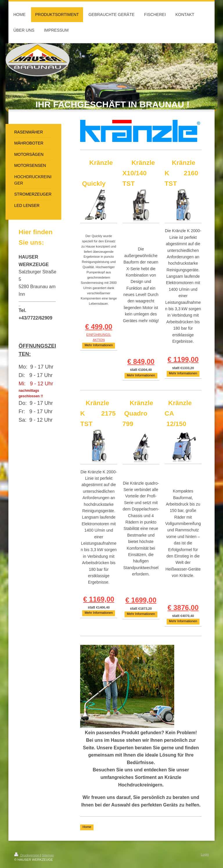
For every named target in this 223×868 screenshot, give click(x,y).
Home (87, 827)
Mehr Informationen (99, 345)
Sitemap (48, 855)
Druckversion (27, 855)
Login (205, 854)
